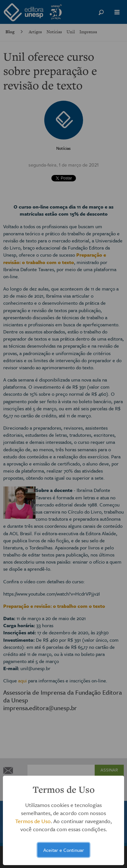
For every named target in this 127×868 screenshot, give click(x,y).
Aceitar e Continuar (64, 850)
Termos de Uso (33, 821)
